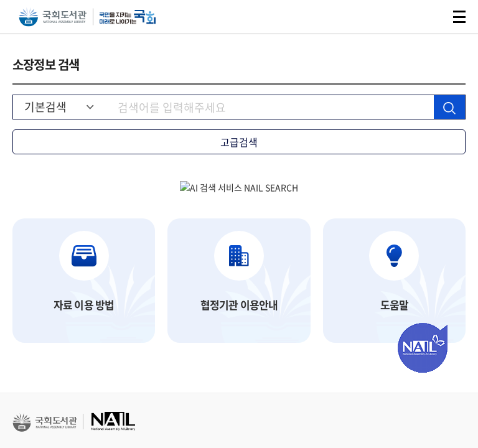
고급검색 (239, 142)
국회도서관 (53, 17)
